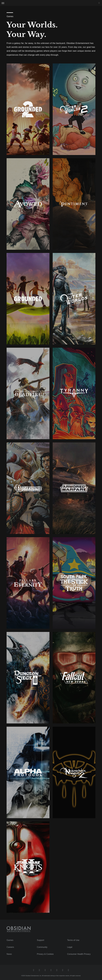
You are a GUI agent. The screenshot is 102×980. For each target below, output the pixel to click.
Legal (70, 947)
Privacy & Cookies (45, 954)
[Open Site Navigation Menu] (3, 3)
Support (41, 940)
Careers (10, 947)
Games (10, 940)
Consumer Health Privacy (79, 954)
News (9, 954)
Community (42, 947)
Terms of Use (73, 940)
